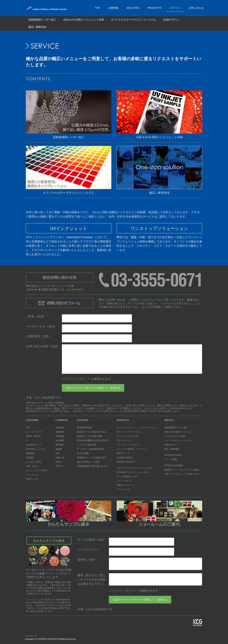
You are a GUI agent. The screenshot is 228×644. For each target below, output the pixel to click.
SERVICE (175, 8)
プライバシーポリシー (76, 379)
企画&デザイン (171, 20)
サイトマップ (31, 636)
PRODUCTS (154, 8)
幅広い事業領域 (37, 27)
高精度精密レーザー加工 (42, 20)
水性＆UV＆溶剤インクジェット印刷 (83, 20)
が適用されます (86, 379)
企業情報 (113, 8)
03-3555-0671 (75, 290)
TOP (98, 8)
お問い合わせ (196, 8)
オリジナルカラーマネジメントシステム (133, 20)
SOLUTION (133, 8)
